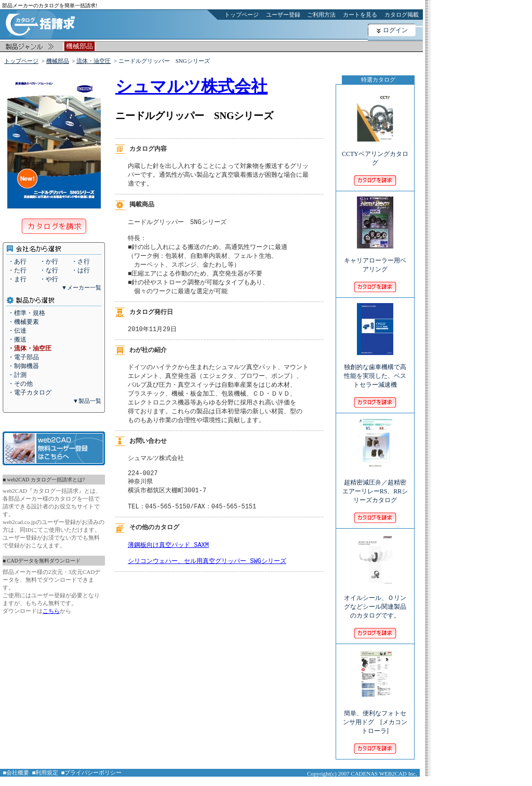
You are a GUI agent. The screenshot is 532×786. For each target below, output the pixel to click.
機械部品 (58, 61)
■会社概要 (16, 772)
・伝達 (17, 331)
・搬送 (17, 339)
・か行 (49, 261)
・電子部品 (23, 357)
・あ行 (17, 261)
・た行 (17, 270)
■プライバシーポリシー (92, 772)
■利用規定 (45, 772)
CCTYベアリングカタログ (375, 151)
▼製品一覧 (87, 401)
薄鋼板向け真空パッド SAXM (168, 563)
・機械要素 (23, 322)
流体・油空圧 (94, 61)
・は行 (81, 270)
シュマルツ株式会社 (191, 86)
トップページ (242, 15)
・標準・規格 (26, 313)
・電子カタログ (30, 392)
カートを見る (360, 15)
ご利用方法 (321, 15)
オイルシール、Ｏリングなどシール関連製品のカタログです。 (375, 600)
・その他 (20, 384)
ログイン (395, 30)
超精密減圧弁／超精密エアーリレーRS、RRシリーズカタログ (375, 484)
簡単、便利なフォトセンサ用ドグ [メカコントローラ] (375, 715)
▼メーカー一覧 (81, 287)
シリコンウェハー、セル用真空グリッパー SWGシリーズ (207, 581)
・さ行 (81, 261)
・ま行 (17, 279)
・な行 (49, 270)
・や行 (49, 279)
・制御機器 (23, 366)
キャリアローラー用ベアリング (375, 258)
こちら (51, 611)
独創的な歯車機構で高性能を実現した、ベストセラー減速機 (375, 369)
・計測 (17, 375)
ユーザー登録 (283, 15)
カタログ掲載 (402, 15)
